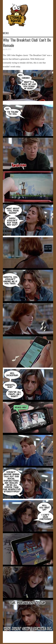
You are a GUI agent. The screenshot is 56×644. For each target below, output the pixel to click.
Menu (6, 33)
